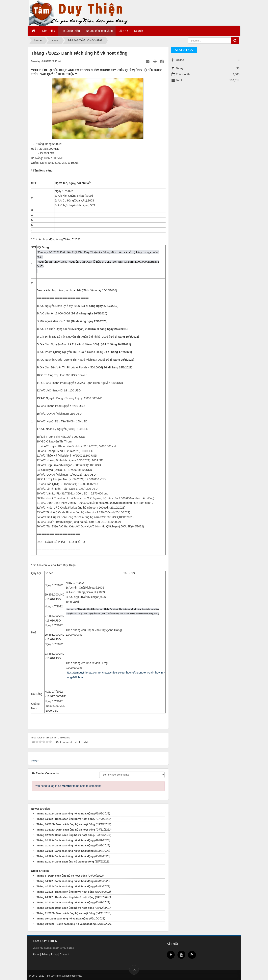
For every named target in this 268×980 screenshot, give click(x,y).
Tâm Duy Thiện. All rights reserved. (63, 976)
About (36, 954)
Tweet (35, 761)
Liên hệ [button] (123, 31)
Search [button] (139, 31)
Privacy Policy (50, 954)
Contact (64, 954)
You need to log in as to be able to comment (68, 786)
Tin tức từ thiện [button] (70, 31)
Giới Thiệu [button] (49, 31)
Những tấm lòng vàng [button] (99, 31)
